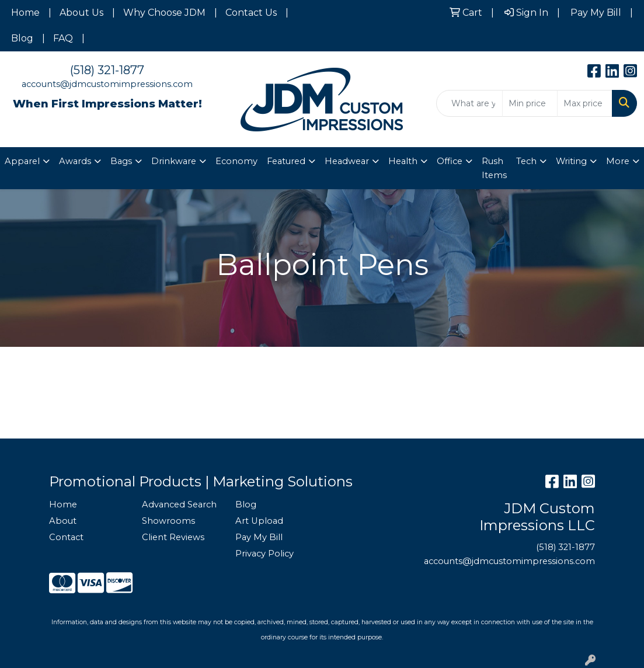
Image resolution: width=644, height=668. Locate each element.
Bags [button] (121, 161)
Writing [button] (571, 161)
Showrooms (168, 521)
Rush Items (494, 168)
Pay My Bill (259, 537)
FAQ (63, 38)
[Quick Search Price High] (585, 103)
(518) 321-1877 (107, 70)
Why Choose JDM (164, 13)
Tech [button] (526, 161)
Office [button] (450, 161)
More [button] (618, 161)
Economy (236, 161)
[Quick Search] (469, 103)
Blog (22, 38)
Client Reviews (173, 537)
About (63, 521)
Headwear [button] (347, 161)
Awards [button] (75, 161)
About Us (81, 13)
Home (25, 13)
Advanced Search (179, 505)
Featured (286, 161)
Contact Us (251, 13)
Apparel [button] (22, 161)
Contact (66, 537)
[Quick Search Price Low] (530, 103)
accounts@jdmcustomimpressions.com (107, 84)
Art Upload (259, 521)
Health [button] (403, 161)
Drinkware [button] (174, 161)
